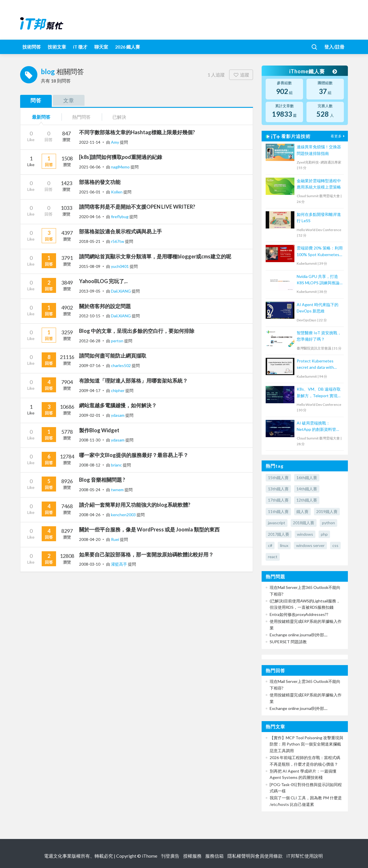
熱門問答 (81, 117)
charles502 (121, 365)
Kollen (117, 192)
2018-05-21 (90, 241)
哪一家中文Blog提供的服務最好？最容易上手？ (134, 455)
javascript (277, 523)
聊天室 (101, 47)
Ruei (115, 539)
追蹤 (241, 75)
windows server (310, 545)
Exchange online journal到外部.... (299, 635)
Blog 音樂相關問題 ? (102, 480)
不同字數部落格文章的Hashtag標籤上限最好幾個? (137, 132)
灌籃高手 (119, 564)
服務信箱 (214, 856)
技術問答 (32, 47)
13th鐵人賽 (278, 489)
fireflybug (120, 217)
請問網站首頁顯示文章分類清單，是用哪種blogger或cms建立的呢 (155, 256)
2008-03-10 (90, 564)
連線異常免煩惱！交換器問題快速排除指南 (319, 150)
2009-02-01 (90, 415)
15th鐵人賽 (278, 478)
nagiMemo (121, 167)
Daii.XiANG (121, 291)
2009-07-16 (90, 365)
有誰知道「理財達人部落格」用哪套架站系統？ (133, 381)
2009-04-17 (90, 390)
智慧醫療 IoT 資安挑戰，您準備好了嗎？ (319, 336)
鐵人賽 (302, 511)
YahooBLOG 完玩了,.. (103, 281)
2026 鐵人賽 (128, 47)
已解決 (119, 117)
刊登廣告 (170, 856)
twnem (118, 490)
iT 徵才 (80, 47)
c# (270, 545)
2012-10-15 (90, 316)
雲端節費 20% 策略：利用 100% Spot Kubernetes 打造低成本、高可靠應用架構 (320, 252)
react (273, 557)
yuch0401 (120, 266)
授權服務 (192, 856)
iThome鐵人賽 (313, 71)
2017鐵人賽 (279, 534)
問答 (36, 100)
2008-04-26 (90, 515)
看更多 (338, 136)
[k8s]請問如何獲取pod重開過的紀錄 (121, 157)
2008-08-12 (90, 465)
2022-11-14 (90, 142)
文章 (69, 100)
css (335, 545)
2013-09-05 (90, 291)
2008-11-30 (90, 440)
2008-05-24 (90, 490)
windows (305, 534)
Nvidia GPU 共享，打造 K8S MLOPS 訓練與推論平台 (318, 280)
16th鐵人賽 (307, 478)
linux (284, 545)
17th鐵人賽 (278, 500)
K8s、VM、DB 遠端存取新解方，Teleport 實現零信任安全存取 (319, 393)
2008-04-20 (90, 539)
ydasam (118, 415)
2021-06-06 (90, 167)
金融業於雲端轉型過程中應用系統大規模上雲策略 (319, 184)
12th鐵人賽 (307, 500)
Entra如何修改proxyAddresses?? (299, 614)
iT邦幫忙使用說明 (305, 856)
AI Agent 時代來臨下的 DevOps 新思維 (318, 308)
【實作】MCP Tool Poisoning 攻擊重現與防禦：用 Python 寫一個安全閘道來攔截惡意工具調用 (306, 744)
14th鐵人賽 (307, 489)
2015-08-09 (90, 266)
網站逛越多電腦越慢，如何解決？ (118, 405)
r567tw (118, 241)
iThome (150, 856)
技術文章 (57, 47)
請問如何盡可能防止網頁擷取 (113, 356)
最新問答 (41, 117)
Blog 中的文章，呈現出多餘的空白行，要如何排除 (137, 331)
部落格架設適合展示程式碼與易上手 (120, 231)
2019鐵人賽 (327, 511)
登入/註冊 (334, 47)
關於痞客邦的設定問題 (105, 306)
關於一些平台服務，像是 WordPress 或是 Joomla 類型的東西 (149, 529)
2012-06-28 (90, 341)
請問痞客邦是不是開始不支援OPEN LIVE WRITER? (137, 207)
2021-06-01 (90, 192)
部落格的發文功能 (100, 182)
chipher (118, 390)
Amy (115, 142)
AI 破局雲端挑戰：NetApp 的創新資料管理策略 (318, 427)
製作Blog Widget (99, 430)
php (324, 534)
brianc (117, 465)
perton (118, 341)
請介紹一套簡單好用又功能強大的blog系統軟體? (135, 505)
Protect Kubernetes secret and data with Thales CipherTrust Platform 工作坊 (315, 365)
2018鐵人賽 (304, 523)
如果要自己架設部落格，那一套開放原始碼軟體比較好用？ (146, 554)
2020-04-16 (90, 217)
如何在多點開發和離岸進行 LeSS (319, 217)
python (328, 523)
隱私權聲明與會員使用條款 (255, 856)
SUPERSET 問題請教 (288, 642)
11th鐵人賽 (278, 511)
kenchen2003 (124, 515)
